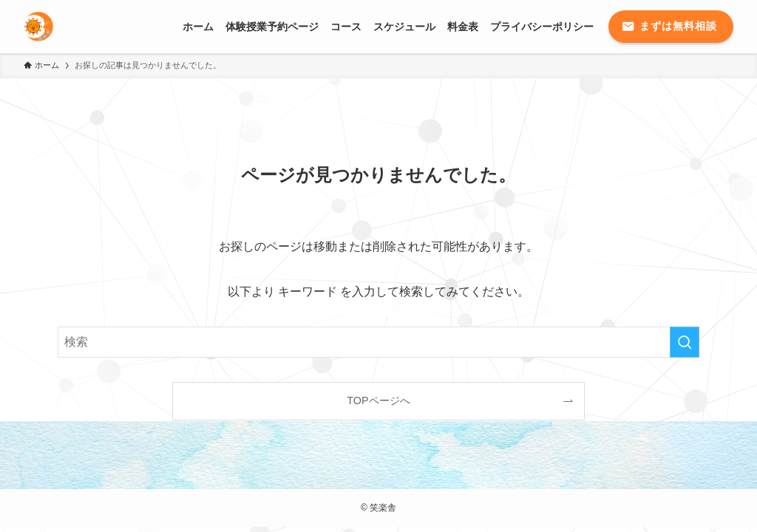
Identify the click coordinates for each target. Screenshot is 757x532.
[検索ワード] (378, 342)
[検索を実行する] (685, 342)
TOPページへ (378, 400)
